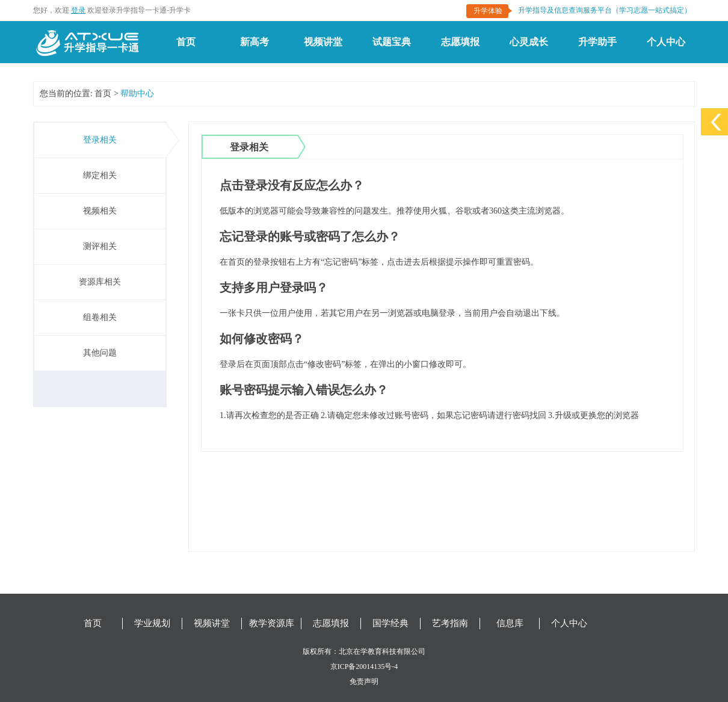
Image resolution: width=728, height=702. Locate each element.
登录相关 (100, 140)
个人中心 (666, 42)
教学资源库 (272, 623)
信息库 (510, 623)
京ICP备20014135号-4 (364, 667)
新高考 (254, 42)
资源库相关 (100, 282)
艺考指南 (450, 623)
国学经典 (390, 623)
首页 (186, 42)
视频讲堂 (323, 42)
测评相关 (100, 246)
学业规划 (152, 623)
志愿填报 (460, 42)
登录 (78, 10)
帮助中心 (137, 94)
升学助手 (597, 42)
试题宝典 (392, 42)
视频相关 (100, 211)
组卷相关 (100, 317)
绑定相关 (100, 175)
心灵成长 (529, 42)
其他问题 (100, 353)
